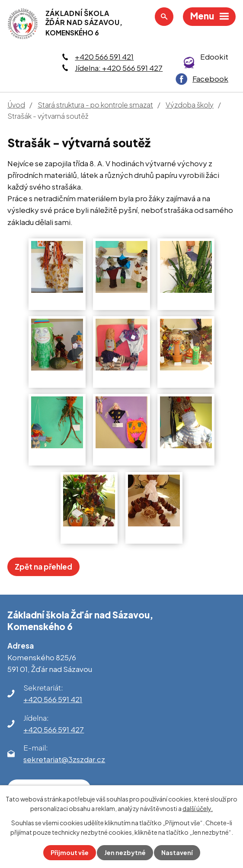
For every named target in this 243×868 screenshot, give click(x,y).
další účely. (198, 808)
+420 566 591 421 (104, 57)
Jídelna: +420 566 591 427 (119, 68)
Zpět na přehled (43, 567)
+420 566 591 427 (54, 729)
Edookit (214, 57)
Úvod (16, 105)
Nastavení (177, 852)
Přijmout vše (70, 852)
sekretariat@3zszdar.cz (64, 759)
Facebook (210, 79)
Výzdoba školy (190, 105)
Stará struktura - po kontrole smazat (95, 105)
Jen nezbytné (125, 852)
